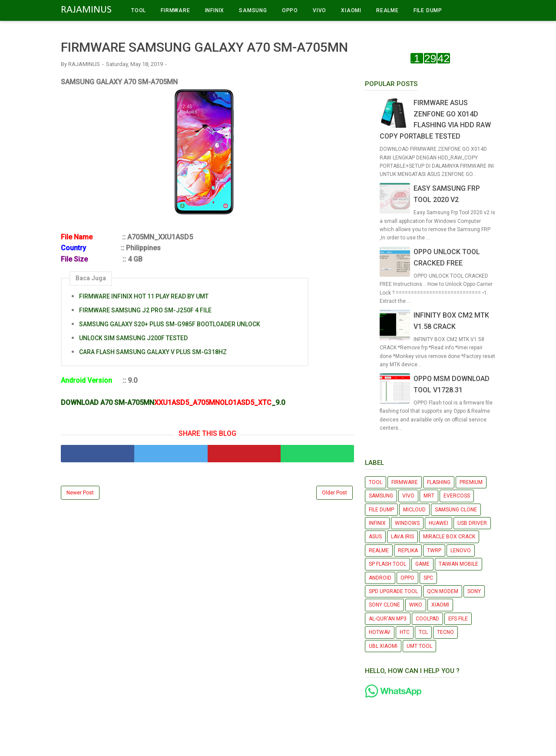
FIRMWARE (175, 10)
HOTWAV (380, 632)
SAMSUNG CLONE (456, 510)
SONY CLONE (384, 605)
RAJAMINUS (86, 10)
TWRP (434, 550)
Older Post (334, 493)
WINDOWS (407, 523)
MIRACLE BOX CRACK (449, 537)
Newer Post (80, 493)
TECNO (445, 632)
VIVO (319, 10)
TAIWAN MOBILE (458, 564)
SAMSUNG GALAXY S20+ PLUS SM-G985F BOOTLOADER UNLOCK (170, 324)
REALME (387, 10)
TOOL (139, 10)
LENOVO (461, 550)
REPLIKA (408, 550)
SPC (428, 578)
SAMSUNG (253, 10)
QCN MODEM (443, 591)
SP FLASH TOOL (387, 564)
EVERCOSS (457, 496)
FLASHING (439, 482)
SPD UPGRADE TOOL (393, 591)
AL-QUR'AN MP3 (388, 619)
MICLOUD (414, 510)
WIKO (416, 605)
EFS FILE (458, 619)
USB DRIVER (472, 523)
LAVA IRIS (402, 537)
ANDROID (380, 578)
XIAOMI (351, 10)
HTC (405, 632)
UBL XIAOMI (383, 646)
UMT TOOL (419, 646)
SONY (474, 591)
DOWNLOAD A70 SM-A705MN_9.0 (173, 403)
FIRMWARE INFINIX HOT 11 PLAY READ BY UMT (144, 296)
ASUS (375, 537)
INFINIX (215, 10)
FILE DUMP (428, 10)
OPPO (290, 10)
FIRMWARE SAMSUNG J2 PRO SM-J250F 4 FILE (145, 310)
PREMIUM (471, 482)
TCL (423, 632)
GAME (422, 564)
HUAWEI (439, 523)
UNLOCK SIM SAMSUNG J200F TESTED (133, 338)
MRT (429, 496)
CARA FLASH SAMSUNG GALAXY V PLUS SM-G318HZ (153, 352)
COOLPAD (427, 619)
